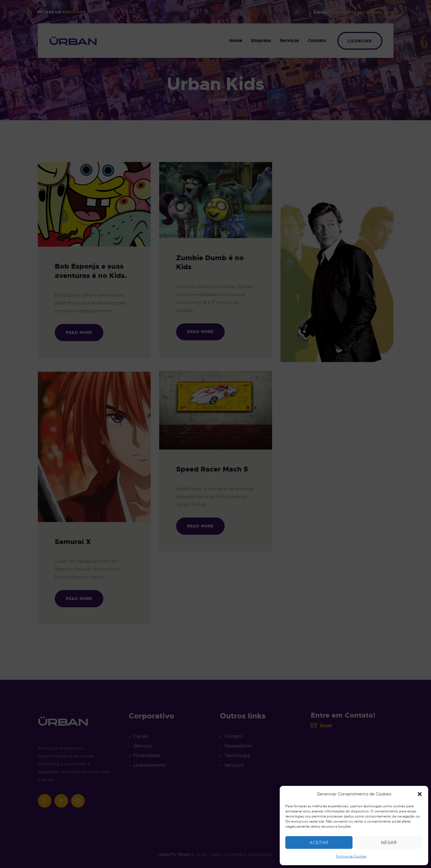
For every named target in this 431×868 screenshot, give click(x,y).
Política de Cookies (351, 856)
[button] (420, 794)
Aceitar (319, 843)
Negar (389, 843)
